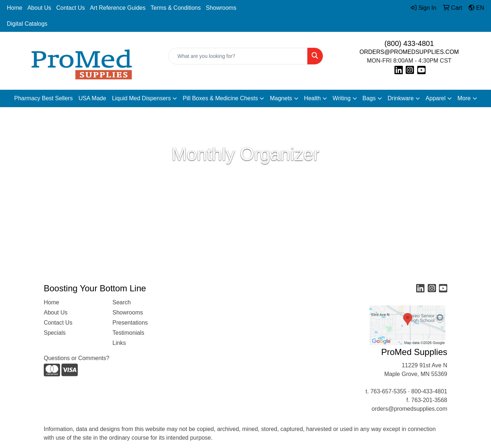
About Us (39, 8)
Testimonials (128, 333)
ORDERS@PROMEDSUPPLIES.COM (409, 52)
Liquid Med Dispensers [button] (142, 98)
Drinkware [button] (401, 98)
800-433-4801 (429, 391)
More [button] (464, 98)
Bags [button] (369, 98)
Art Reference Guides (118, 8)
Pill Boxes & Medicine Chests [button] (220, 98)
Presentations (130, 323)
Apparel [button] (436, 98)
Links (119, 343)
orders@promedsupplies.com (409, 409)
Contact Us (71, 8)
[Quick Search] (238, 56)
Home (15, 8)
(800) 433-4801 (409, 43)
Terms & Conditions (176, 8)
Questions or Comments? (76, 358)
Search (122, 302)
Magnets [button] (281, 98)
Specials (55, 333)
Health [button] (312, 98)
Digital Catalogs (27, 24)
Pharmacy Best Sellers (43, 98)
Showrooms (221, 8)
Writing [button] (342, 98)
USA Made (92, 98)
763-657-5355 (388, 391)
